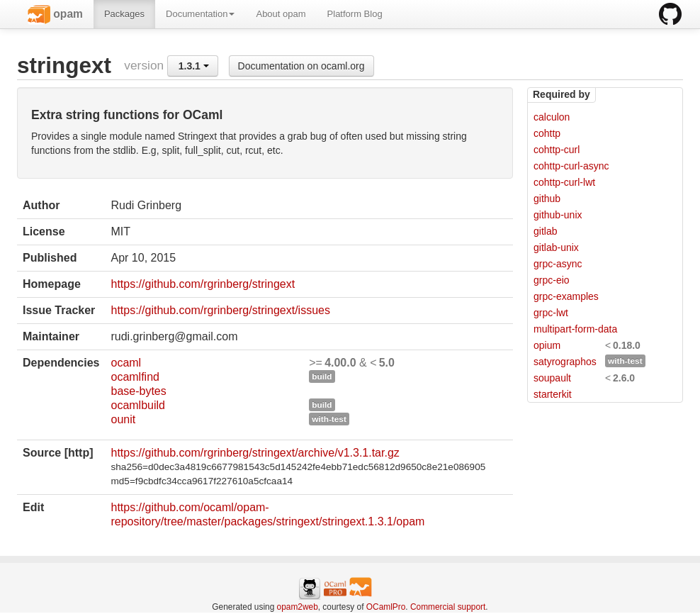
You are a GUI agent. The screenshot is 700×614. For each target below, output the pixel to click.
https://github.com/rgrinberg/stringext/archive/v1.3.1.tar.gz (255, 453)
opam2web (298, 607)
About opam (281, 14)
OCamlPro (386, 607)
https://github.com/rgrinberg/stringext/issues (220, 310)
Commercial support (448, 607)
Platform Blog (355, 14)
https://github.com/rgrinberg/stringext (203, 284)
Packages (124, 14)
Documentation (200, 14)
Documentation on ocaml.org (301, 66)
